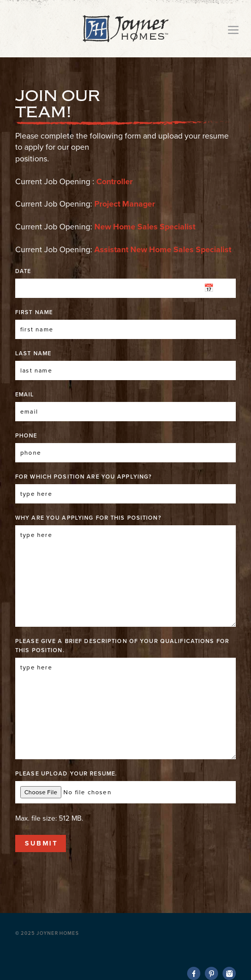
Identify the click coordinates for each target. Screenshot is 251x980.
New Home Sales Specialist (145, 227)
